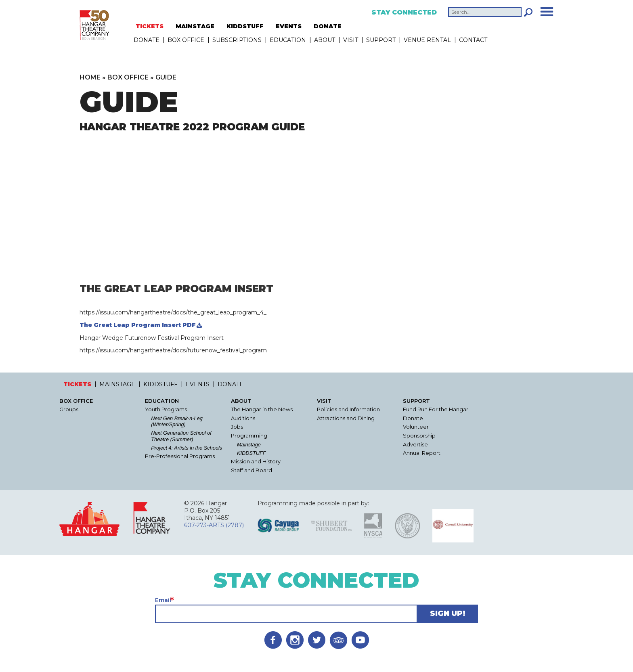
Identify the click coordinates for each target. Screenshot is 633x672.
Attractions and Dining (346, 418)
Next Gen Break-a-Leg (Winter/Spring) (177, 421)
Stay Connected (404, 13)
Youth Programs (166, 409)
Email (163, 600)
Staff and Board (252, 470)
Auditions (243, 418)
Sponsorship (419, 436)
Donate (413, 418)
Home (90, 77)
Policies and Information (348, 409)
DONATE (328, 26)
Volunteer (416, 427)
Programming (249, 436)
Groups (69, 409)
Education (288, 40)
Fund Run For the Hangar (436, 409)
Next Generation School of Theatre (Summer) (181, 436)
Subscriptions (237, 40)
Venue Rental (427, 40)
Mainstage (249, 445)
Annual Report (422, 453)
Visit (351, 40)
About (325, 40)
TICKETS (150, 26)
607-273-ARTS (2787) (214, 525)
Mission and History (256, 462)
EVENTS (289, 26)
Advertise (415, 445)
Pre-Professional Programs (180, 456)
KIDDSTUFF (245, 26)
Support (381, 40)
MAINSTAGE (195, 26)
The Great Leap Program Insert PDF (138, 325)
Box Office (186, 40)
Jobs (237, 427)
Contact (473, 40)
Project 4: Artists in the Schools (187, 448)
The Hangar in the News (262, 409)
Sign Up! (448, 613)
